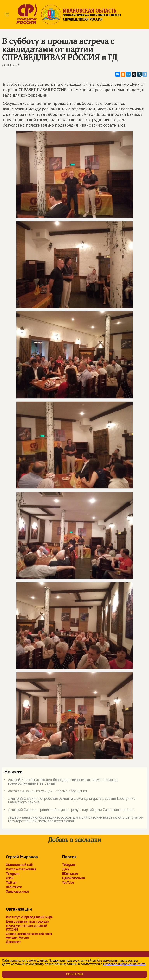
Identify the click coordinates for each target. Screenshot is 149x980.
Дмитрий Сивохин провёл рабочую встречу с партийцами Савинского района (69, 810)
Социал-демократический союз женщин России (29, 936)
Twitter (11, 883)
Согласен (74, 974)
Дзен (10, 878)
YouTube (68, 883)
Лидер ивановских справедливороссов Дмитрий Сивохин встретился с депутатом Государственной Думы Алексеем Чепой (74, 819)
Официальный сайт (20, 865)
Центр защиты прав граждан (27, 921)
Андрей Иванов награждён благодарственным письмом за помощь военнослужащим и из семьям (61, 782)
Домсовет (13, 942)
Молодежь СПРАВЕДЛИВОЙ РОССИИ (26, 928)
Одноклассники (17, 891)
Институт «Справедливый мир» (29, 917)
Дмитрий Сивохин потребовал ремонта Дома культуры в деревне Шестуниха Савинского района (70, 801)
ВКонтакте (14, 887)
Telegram (13, 874)
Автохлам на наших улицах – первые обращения (45, 792)
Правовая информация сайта (124, 964)
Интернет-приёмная (21, 869)
